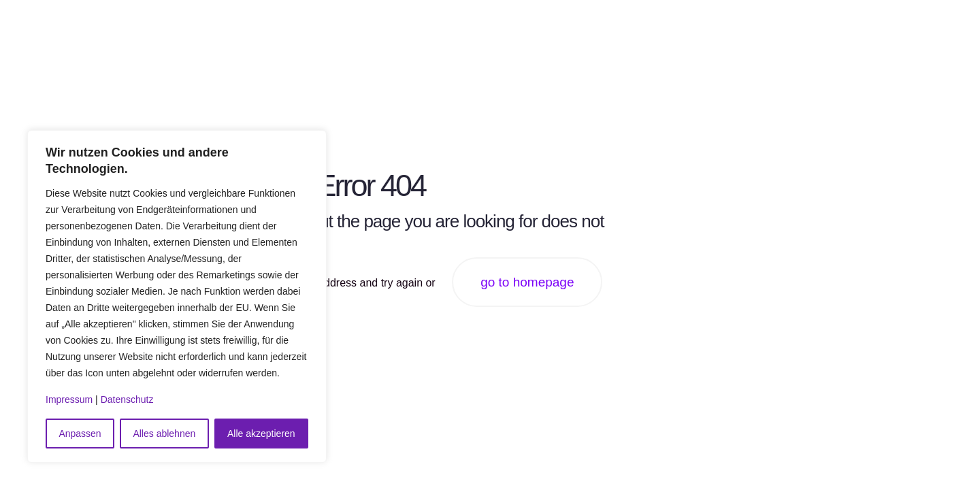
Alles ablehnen (164, 434)
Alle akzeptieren (261, 434)
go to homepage (527, 282)
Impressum (69, 399)
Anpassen (80, 434)
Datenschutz (127, 399)
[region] (177, 296)
